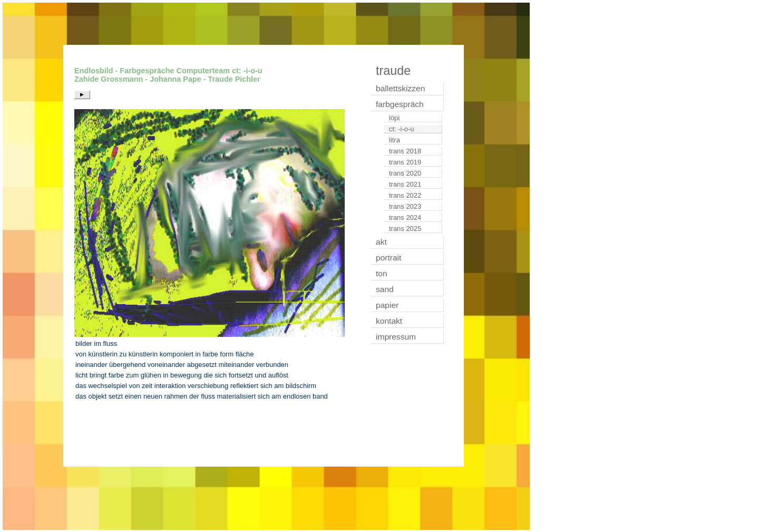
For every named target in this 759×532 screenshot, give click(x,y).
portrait (388, 258)
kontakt (389, 321)
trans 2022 (405, 195)
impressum (396, 337)
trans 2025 (405, 229)
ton (382, 273)
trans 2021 (405, 184)
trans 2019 (405, 162)
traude (393, 71)
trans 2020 (405, 173)
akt (381, 242)
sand (385, 289)
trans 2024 (405, 217)
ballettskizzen (400, 88)
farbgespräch (400, 104)
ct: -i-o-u (402, 129)
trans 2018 (405, 151)
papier (387, 305)
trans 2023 (405, 206)
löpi (394, 118)
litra (395, 140)
